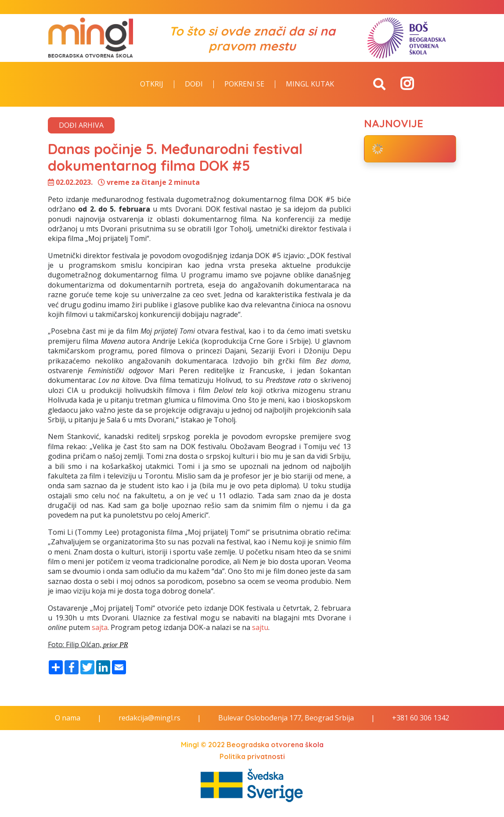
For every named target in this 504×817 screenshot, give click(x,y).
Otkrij (152, 84)
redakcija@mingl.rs (149, 718)
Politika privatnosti (252, 756)
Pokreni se (244, 84)
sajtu (260, 627)
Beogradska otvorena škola (275, 745)
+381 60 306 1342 (421, 718)
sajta (100, 627)
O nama (68, 718)
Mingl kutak (310, 84)
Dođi (194, 84)
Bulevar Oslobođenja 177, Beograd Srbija (286, 718)
